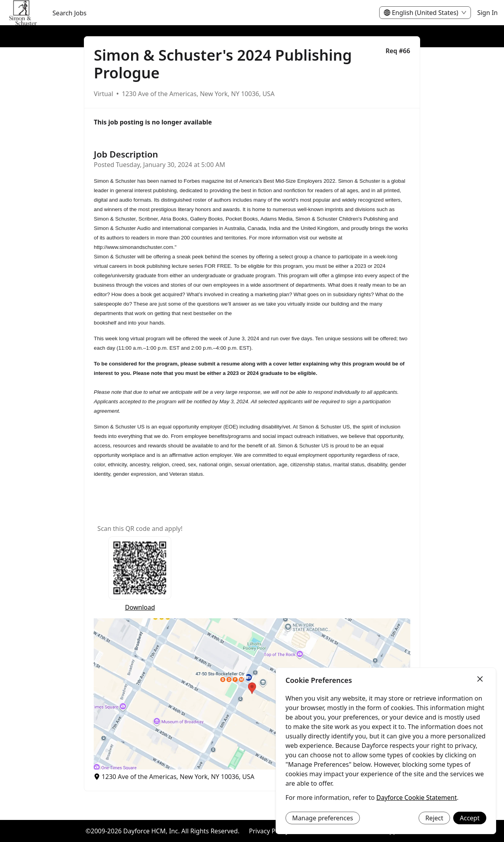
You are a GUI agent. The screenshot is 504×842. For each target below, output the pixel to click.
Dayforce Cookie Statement (417, 797)
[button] (252, 694)
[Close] (480, 679)
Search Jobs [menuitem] (69, 13)
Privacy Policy (269, 831)
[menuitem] (23, 13)
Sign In (487, 13)
